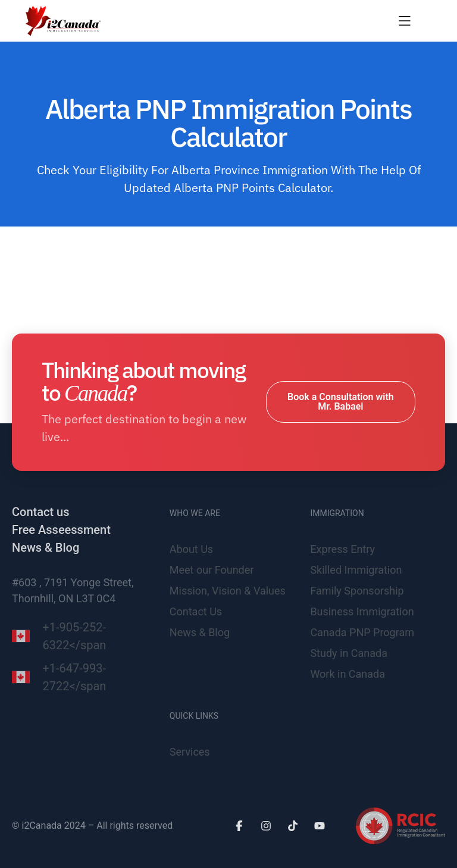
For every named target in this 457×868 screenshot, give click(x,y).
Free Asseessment (61, 530)
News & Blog (46, 548)
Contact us (40, 512)
